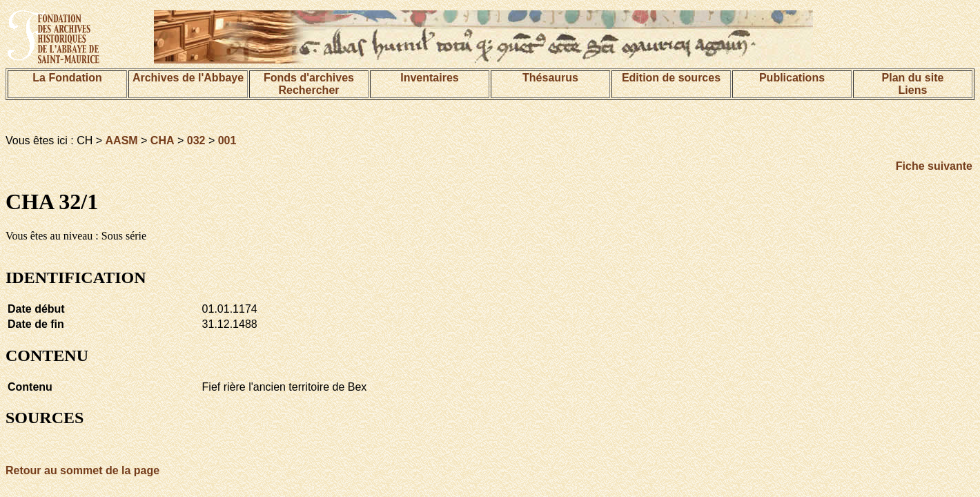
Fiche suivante (934, 166)
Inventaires (429, 78)
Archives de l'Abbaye (188, 78)
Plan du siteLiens (913, 84)
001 (227, 140)
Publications (792, 78)
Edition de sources (671, 78)
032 (196, 140)
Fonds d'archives (309, 78)
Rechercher (308, 90)
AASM (122, 140)
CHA (163, 140)
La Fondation (67, 78)
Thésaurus (550, 78)
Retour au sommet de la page (82, 470)
